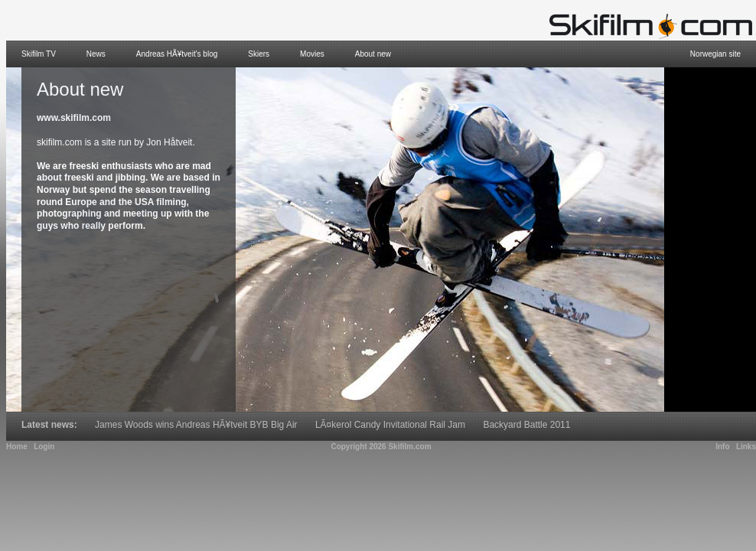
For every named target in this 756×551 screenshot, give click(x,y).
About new (373, 54)
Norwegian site (715, 54)
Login (44, 447)
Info (722, 447)
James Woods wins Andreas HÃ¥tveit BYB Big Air (196, 425)
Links (746, 447)
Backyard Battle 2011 (526, 425)
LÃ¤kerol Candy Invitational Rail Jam (390, 425)
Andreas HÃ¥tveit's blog (177, 54)
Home (17, 447)
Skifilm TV (39, 54)
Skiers (259, 54)
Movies (312, 54)
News (96, 54)
